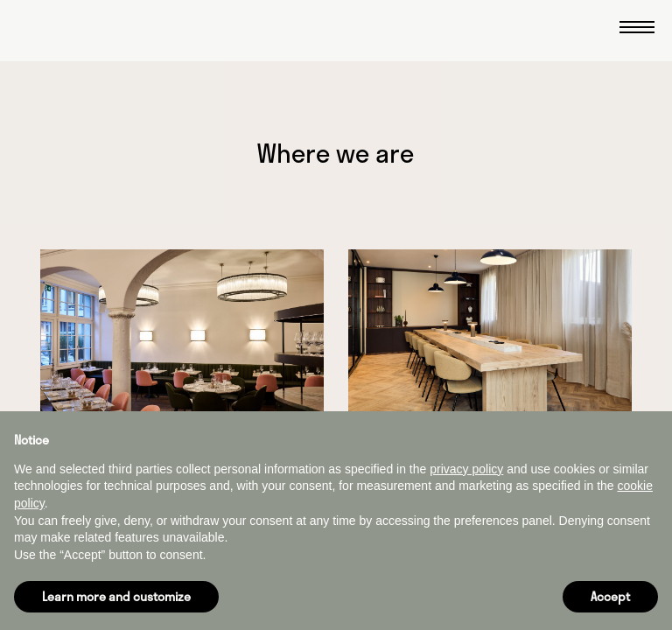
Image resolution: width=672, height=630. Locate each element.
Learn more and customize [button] (116, 596)
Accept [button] (610, 596)
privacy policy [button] (466, 469)
